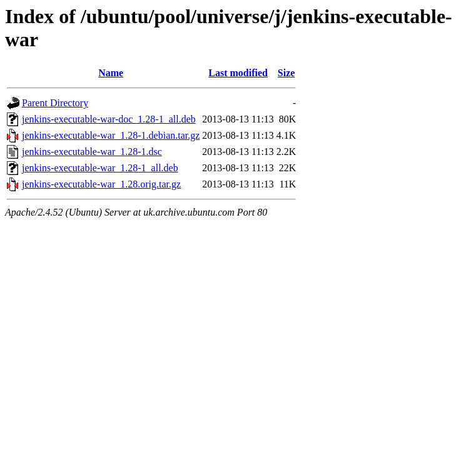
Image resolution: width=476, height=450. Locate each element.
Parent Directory (55, 103)
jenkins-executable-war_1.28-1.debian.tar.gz (111, 135)
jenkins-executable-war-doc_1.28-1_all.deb (109, 119)
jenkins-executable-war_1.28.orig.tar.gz (101, 184)
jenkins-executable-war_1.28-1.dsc (92, 152)
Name (111, 73)
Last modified (238, 73)
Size (286, 73)
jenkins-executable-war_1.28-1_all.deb (100, 168)
